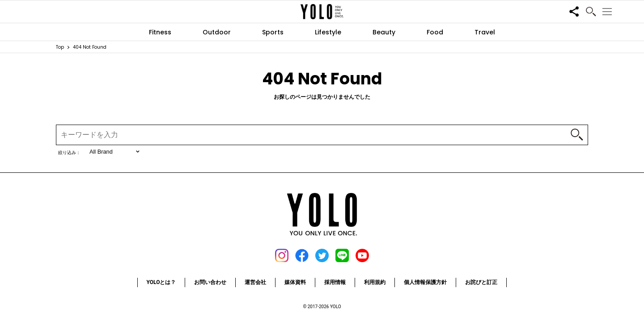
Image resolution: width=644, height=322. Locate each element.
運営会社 (255, 282)
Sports (273, 32)
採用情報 (335, 282)
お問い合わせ (210, 282)
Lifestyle (328, 32)
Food (435, 32)
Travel (485, 32)
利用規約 (375, 282)
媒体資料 (295, 282)
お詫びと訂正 (481, 282)
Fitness (160, 32)
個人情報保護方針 (425, 282)
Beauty (384, 32)
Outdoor (217, 32)
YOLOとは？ (161, 282)
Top (60, 47)
